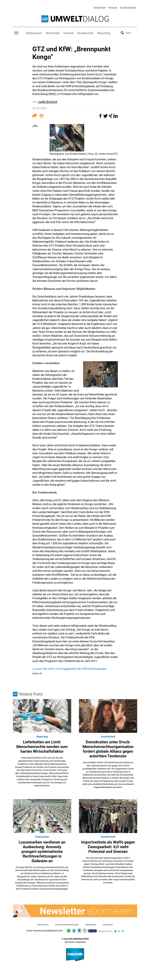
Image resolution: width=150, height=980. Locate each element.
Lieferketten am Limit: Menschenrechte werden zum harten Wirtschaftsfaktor (42, 746)
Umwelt (68, 33)
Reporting (104, 33)
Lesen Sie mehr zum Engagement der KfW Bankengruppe (71, 668)
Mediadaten (91, 924)
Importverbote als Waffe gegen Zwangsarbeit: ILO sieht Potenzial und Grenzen (108, 846)
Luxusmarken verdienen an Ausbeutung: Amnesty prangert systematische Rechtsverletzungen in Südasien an (42, 851)
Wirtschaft (53, 33)
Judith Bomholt (48, 101)
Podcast (113, 8)
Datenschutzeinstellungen (67, 924)
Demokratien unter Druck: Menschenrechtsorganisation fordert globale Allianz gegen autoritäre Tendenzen (108, 748)
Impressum (108, 924)
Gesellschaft (85, 33)
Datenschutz (43, 924)
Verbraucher (34, 33)
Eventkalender (128, 8)
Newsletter (100, 8)
